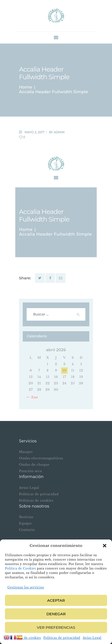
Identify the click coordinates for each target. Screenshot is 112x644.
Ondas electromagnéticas (41, 458)
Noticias (26, 517)
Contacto (27, 530)
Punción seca (30, 471)
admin (59, 132)
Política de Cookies (20, 568)
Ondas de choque (34, 465)
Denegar (56, 614)
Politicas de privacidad (62, 638)
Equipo (25, 523)
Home (26, 87)
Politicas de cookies (36, 501)
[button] (105, 546)
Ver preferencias (56, 627)
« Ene (33, 397)
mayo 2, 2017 (35, 132)
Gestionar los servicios (26, 587)
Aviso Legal (92, 638)
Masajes (26, 452)
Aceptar (56, 600)
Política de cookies (26, 638)
